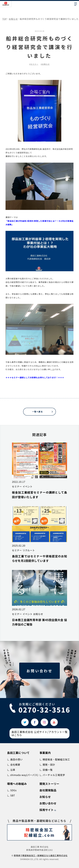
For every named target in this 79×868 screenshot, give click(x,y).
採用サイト (47, 810)
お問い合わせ (39, 671)
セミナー (34, 64)
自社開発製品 (48, 790)
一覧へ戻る (37, 412)
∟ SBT (11, 795)
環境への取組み (17, 784)
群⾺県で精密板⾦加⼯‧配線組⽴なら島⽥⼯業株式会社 (41, 855)
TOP (5, 19)
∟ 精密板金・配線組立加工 (55, 759)
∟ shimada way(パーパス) (23, 775)
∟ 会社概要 (14, 765)
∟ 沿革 (11, 770)
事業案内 (45, 753)
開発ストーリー (49, 784)
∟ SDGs (12, 790)
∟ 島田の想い (15, 759)
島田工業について (18, 753)
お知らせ (13, 19)
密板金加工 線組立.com (47, 833)
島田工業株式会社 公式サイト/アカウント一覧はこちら (39, 733)
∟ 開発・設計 (47, 765)
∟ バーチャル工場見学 (52, 775)
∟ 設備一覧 (46, 770)
